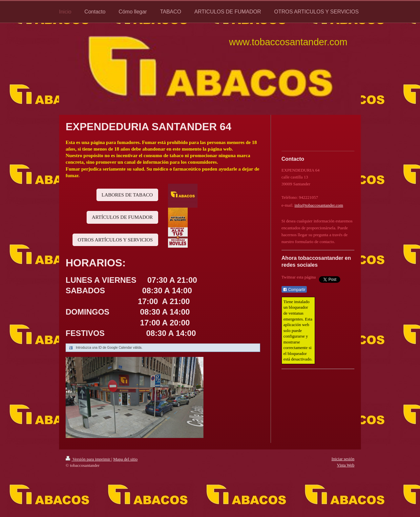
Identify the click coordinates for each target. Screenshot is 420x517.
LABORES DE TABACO (127, 195)
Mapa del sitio (125, 459)
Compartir (294, 290)
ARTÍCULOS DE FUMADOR (122, 217)
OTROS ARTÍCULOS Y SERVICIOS (115, 240)
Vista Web (346, 465)
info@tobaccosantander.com (319, 205)
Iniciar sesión (343, 459)
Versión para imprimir (88, 459)
